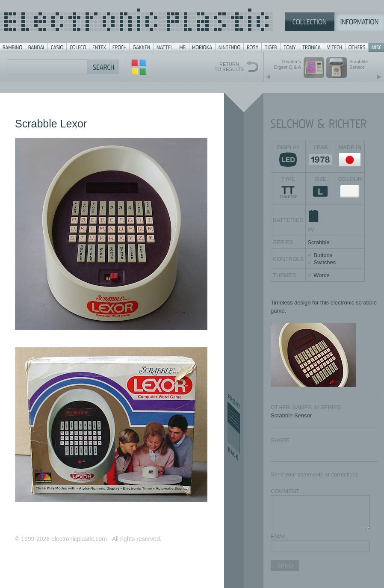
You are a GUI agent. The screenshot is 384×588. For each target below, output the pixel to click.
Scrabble (318, 242)
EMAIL (279, 536)
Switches (325, 262)
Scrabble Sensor (291, 415)
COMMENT (285, 491)
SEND (285, 566)
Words (321, 275)
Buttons (323, 255)
